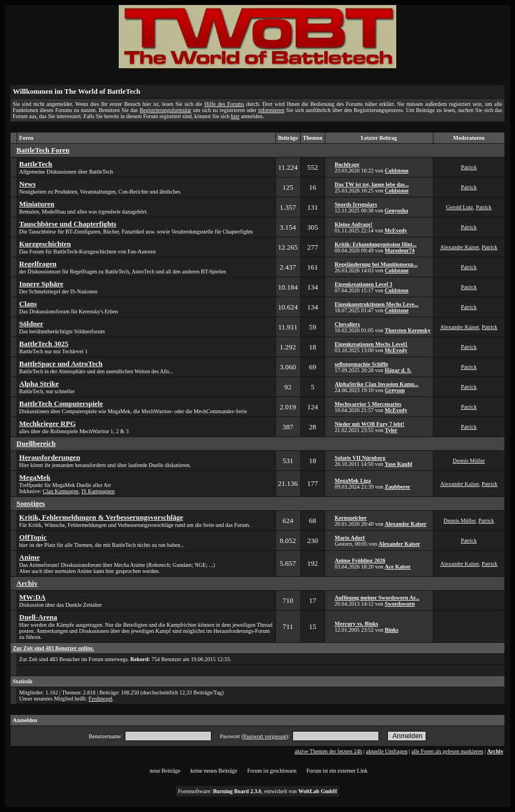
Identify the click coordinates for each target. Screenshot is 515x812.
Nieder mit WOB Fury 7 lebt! (369, 424)
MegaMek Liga (353, 481)
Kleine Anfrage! (354, 224)
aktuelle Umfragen (387, 751)
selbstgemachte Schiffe (361, 364)
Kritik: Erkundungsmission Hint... (376, 244)
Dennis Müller (469, 461)
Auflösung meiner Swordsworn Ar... (377, 598)
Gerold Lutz (460, 207)
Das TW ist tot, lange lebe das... (372, 184)
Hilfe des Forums (224, 104)
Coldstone (397, 171)
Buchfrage (347, 164)
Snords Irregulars (356, 204)
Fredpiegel (101, 699)
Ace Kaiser (398, 567)
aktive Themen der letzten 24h (328, 751)
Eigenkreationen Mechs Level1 (371, 344)
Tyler (391, 430)
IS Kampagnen (98, 491)
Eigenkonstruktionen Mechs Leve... (377, 304)
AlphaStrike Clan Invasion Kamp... (377, 384)
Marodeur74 (400, 250)
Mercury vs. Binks (356, 624)
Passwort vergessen (265, 736)
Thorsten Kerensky (407, 330)
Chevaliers (347, 324)
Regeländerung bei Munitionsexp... (376, 264)
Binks (391, 630)
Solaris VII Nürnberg (360, 458)
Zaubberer (397, 487)
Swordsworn (400, 604)
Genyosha (396, 210)
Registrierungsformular (165, 110)
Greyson (395, 390)
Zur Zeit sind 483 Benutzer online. (53, 648)
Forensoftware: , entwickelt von (258, 791)
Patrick (469, 167)
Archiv (495, 751)
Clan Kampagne (61, 491)
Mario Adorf (350, 538)
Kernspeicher (351, 518)
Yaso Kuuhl (398, 464)
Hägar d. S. (398, 370)
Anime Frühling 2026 (360, 560)
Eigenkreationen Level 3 (363, 284)
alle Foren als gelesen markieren (447, 751)
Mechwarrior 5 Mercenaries (368, 404)
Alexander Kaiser (460, 247)
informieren (271, 110)
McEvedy (396, 230)
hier (235, 116)
